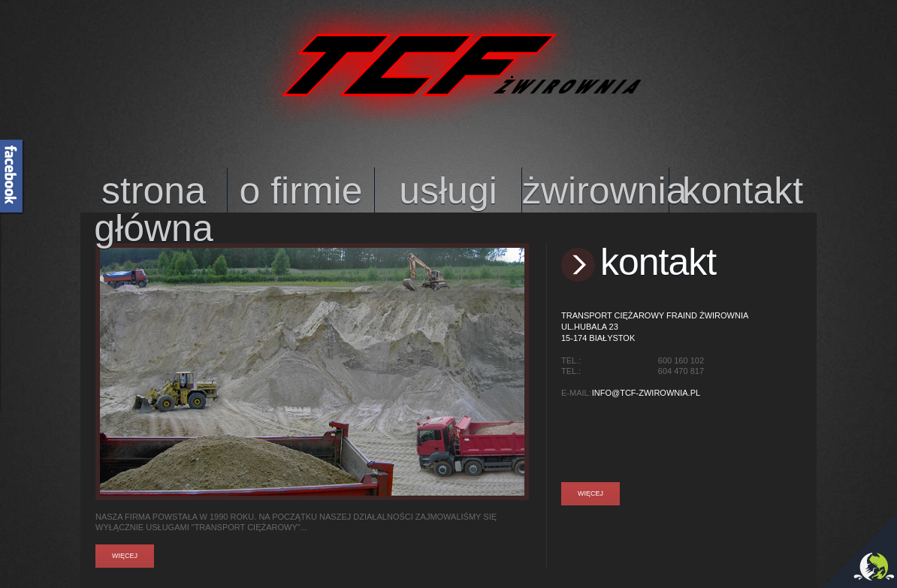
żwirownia (595, 191)
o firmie (301, 191)
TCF (449, 64)
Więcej (125, 556)
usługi (448, 191)
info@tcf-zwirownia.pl (646, 393)
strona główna (153, 193)
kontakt (743, 191)
